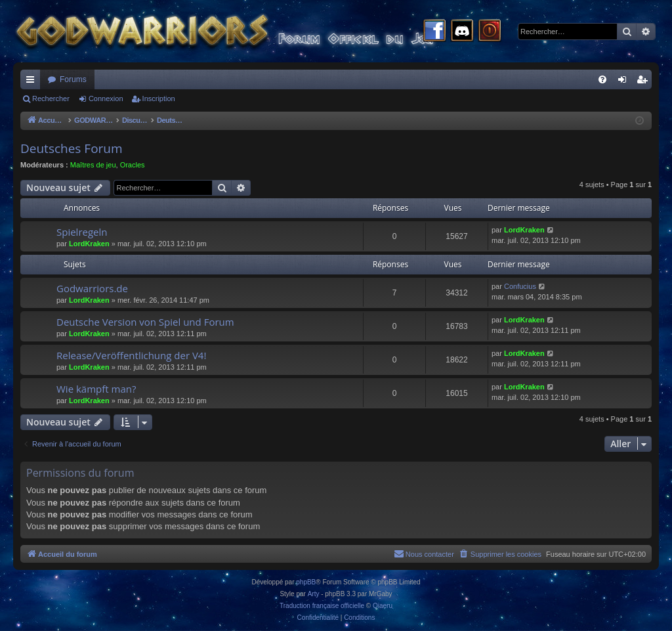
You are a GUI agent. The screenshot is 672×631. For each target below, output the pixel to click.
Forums (73, 79)
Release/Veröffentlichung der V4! (131, 355)
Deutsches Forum (72, 148)
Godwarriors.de (92, 288)
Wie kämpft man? (96, 389)
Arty (314, 594)
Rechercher (51, 98)
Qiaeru (383, 606)
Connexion (106, 98)
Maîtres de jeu (93, 165)
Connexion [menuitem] (625, 82)
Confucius (520, 286)
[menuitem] (602, 79)
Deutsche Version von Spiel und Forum (145, 322)
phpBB (306, 582)
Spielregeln (82, 232)
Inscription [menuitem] (645, 82)
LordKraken (89, 244)
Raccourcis (33, 82)
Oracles (133, 165)
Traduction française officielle (322, 606)
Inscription (159, 98)
